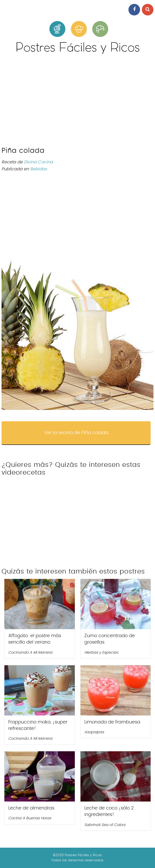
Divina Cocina (38, 162)
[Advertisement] (77, 103)
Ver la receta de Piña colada (76, 433)
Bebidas (39, 169)
